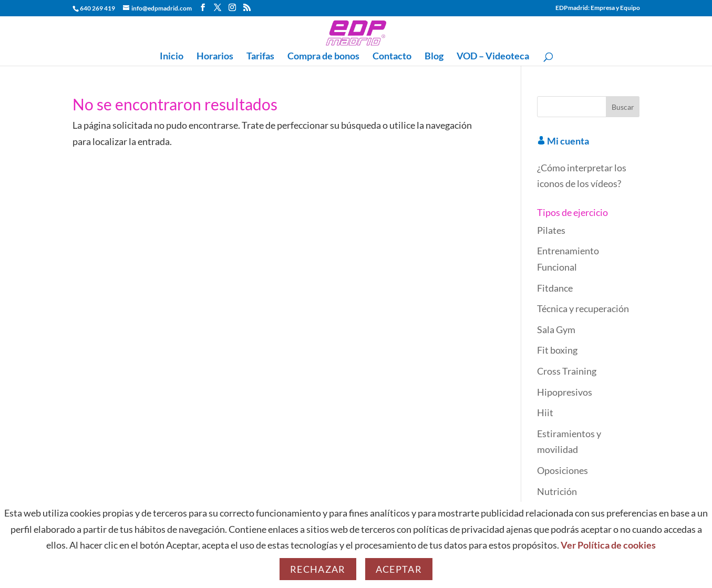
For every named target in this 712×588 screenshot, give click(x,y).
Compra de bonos (323, 57)
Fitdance (555, 288)
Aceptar (399, 569)
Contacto (392, 57)
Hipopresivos (565, 392)
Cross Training (567, 371)
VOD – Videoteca (493, 57)
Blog (434, 57)
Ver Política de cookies (608, 545)
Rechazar (318, 569)
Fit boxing (557, 350)
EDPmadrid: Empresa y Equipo (598, 8)
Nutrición (557, 491)
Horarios (215, 57)
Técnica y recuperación (583, 308)
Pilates (551, 230)
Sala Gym (556, 329)
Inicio (172, 57)
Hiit (545, 412)
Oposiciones (563, 470)
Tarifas (260, 57)
